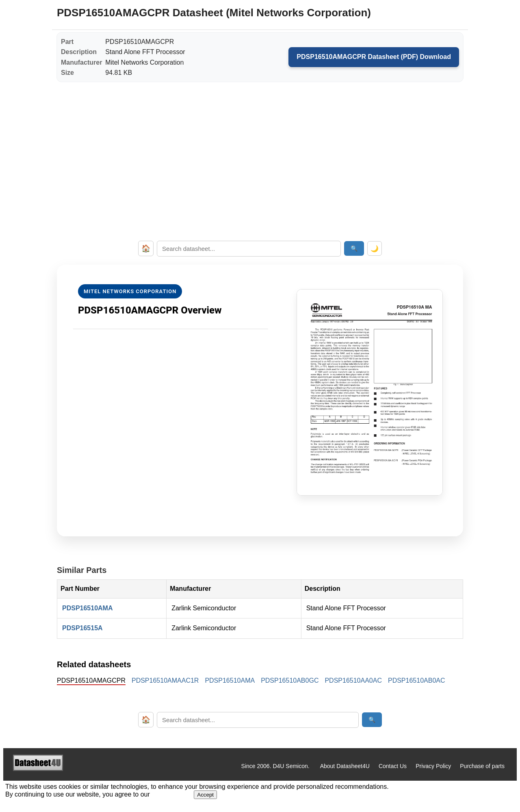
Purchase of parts (482, 766)
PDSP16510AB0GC (290, 680)
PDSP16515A (82, 628)
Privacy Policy (433, 766)
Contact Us (393, 766)
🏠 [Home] (146, 248)
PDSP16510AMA (88, 608)
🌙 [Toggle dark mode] (375, 249)
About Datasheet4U (345, 766)
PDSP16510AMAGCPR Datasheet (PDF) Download (374, 57)
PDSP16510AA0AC (353, 680)
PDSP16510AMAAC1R (165, 680)
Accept (205, 795)
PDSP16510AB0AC (417, 680)
